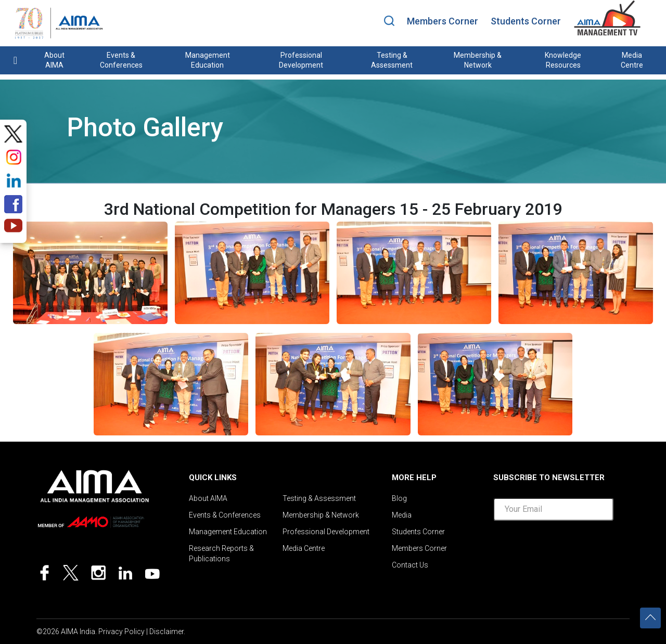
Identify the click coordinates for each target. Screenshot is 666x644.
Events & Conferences (121, 60)
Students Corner (526, 21)
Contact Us (410, 565)
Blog (399, 498)
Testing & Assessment (392, 60)
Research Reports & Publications (221, 553)
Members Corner (443, 21)
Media (402, 515)
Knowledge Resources (563, 60)
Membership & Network (478, 60)
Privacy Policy (121, 632)
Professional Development (301, 60)
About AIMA (54, 60)
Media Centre (632, 60)
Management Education (208, 60)
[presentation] (572, 551)
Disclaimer (166, 632)
